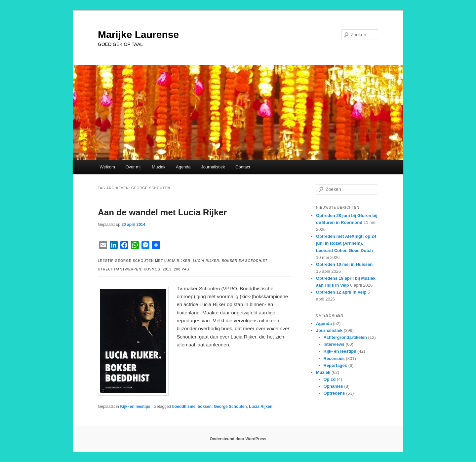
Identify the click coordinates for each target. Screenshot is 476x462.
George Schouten (230, 407)
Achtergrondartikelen (345, 337)
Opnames (333, 386)
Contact (243, 167)
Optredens (334, 393)
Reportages (336, 365)
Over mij (133, 167)
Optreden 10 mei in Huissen (344, 264)
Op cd (330, 379)
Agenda (183, 167)
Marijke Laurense (138, 35)
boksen (205, 407)
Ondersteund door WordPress (238, 439)
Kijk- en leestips (135, 407)
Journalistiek (213, 167)
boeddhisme (184, 407)
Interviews (334, 344)
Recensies (334, 358)
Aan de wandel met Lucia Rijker (162, 212)
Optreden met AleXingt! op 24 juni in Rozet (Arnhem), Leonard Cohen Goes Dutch (346, 243)
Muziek (159, 167)
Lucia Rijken (261, 407)
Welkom (107, 167)
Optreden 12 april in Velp (341, 292)
